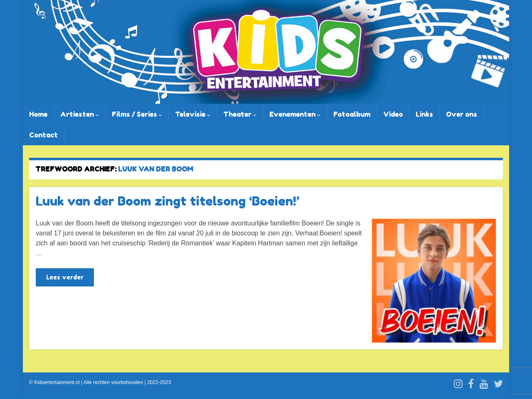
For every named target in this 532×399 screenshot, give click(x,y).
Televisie (193, 114)
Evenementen (295, 114)
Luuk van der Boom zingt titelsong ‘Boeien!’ (167, 201)
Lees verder (65, 277)
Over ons (462, 114)
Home (38, 114)
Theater (240, 114)
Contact (43, 135)
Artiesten (80, 114)
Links (424, 114)
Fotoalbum (352, 114)
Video (393, 114)
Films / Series (137, 114)
